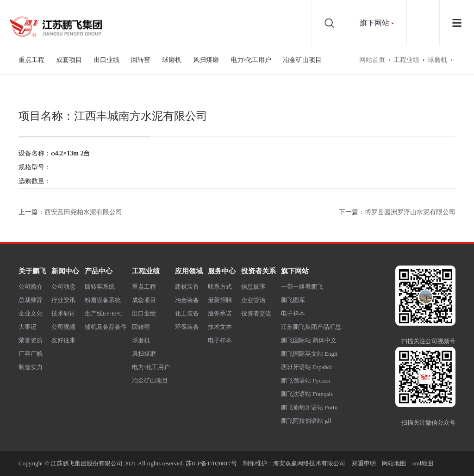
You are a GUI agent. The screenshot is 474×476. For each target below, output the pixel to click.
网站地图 (394, 463)
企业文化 (31, 313)
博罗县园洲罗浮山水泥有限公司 (410, 212)
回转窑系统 (100, 287)
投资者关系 (259, 271)
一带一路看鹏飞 (302, 287)
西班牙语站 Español (306, 367)
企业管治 (253, 300)
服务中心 (222, 271)
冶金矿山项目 (302, 60)
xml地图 (423, 463)
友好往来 (63, 340)
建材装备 (187, 287)
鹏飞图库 (293, 300)
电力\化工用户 (251, 60)
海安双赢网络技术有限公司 (309, 463)
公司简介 (31, 287)
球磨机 (172, 60)
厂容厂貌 (31, 354)
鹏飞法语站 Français (307, 394)
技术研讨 (63, 313)
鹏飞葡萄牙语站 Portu (309, 407)
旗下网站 (374, 23)
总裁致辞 (31, 300)
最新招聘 (220, 300)
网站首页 (372, 60)
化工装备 (187, 313)
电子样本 (220, 340)
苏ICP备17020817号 (211, 463)
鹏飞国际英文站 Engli (309, 354)
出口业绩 (106, 60)
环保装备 (187, 327)
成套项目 (69, 60)
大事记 (28, 327)
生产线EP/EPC (104, 313)
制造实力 (31, 367)
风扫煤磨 (206, 60)
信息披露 (253, 287)
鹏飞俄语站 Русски (306, 380)
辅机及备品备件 (106, 327)
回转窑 (141, 60)
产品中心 (99, 271)
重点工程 (31, 60)
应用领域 (189, 271)
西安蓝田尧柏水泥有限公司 (83, 212)
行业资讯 (63, 300)
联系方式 (220, 287)
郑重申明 (364, 463)
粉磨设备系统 (103, 300)
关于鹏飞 (32, 271)
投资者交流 (256, 313)
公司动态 (63, 287)
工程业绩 (406, 60)
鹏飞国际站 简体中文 (309, 340)
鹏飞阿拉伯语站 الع (306, 421)
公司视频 (63, 327)
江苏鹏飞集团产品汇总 (311, 327)
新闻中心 (65, 271)
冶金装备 (187, 300)
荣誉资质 (31, 340)
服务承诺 (220, 313)
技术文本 (220, 327)
